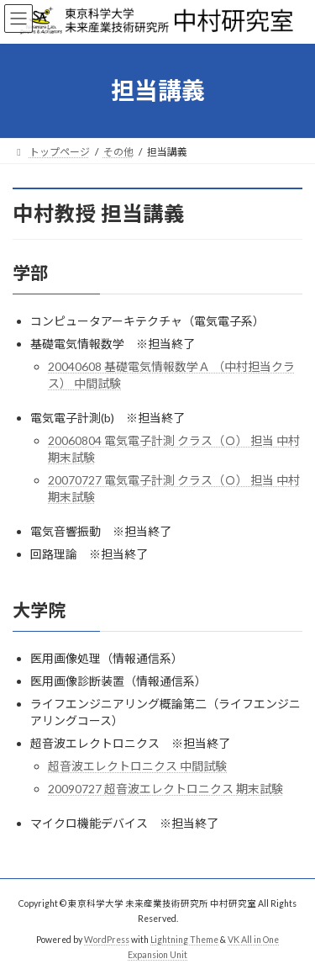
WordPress (107, 940)
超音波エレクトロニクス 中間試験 (137, 766)
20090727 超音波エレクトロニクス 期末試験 (165, 789)
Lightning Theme (184, 940)
